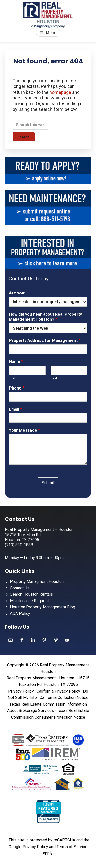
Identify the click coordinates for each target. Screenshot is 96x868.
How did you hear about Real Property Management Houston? (45, 317)
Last (54, 378)
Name (16, 362)
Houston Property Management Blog (43, 607)
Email (15, 409)
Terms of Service (72, 847)
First (12, 378)
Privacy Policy (21, 691)
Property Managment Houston (37, 582)
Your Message (24, 430)
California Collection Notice (64, 698)
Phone (17, 388)
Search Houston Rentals (31, 594)
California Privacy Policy (58, 691)
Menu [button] (51, 33)
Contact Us (20, 588)
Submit (48, 483)
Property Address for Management (45, 340)
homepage (60, 92)
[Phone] (48, 397)
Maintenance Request (29, 601)
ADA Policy (20, 613)
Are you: (18, 293)
